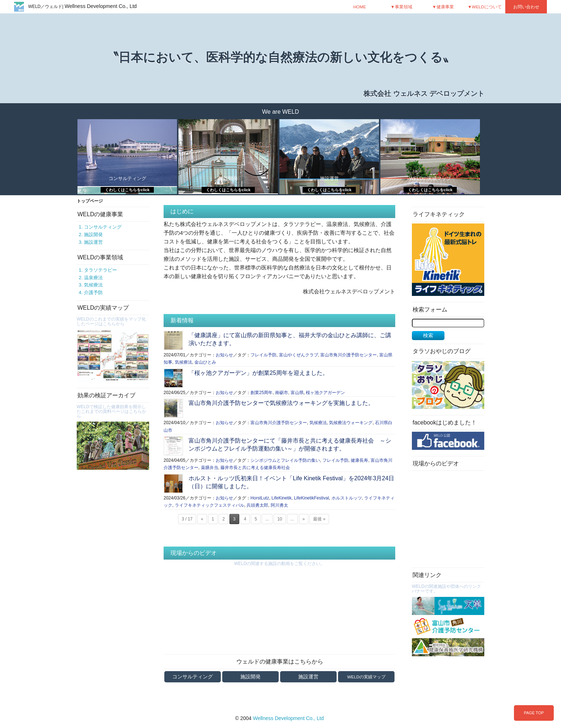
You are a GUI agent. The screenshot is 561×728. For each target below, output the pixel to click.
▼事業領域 (401, 7)
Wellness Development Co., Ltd (288, 718)
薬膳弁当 (210, 468)
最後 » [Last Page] (319, 519)
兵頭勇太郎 (257, 505)
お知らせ (224, 355)
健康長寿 (359, 460)
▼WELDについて (485, 7)
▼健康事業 (443, 7)
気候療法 (93, 285)
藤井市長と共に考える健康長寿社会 (255, 468)
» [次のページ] (304, 519)
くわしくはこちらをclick (127, 190)
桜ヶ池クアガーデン (325, 393)
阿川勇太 (279, 505)
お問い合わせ (526, 7)
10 (280, 519)
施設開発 (93, 235)
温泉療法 (93, 278)
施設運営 (93, 242)
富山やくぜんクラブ (299, 355)
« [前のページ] (202, 519)
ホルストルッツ (347, 498)
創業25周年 (261, 393)
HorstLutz (260, 498)
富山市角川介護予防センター (349, 355)
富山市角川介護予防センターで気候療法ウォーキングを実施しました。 (281, 403)
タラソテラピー (100, 270)
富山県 (297, 393)
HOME (360, 7)
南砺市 (282, 393)
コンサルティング (103, 227)
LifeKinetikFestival (311, 498)
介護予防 (93, 292)
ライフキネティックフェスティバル (210, 505)
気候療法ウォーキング (351, 423)
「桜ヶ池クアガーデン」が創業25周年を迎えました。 (258, 373)
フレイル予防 (263, 355)
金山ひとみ (205, 362)
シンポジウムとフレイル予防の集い (285, 460)
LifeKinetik (281, 498)
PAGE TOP (534, 713)
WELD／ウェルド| (83, 7)
